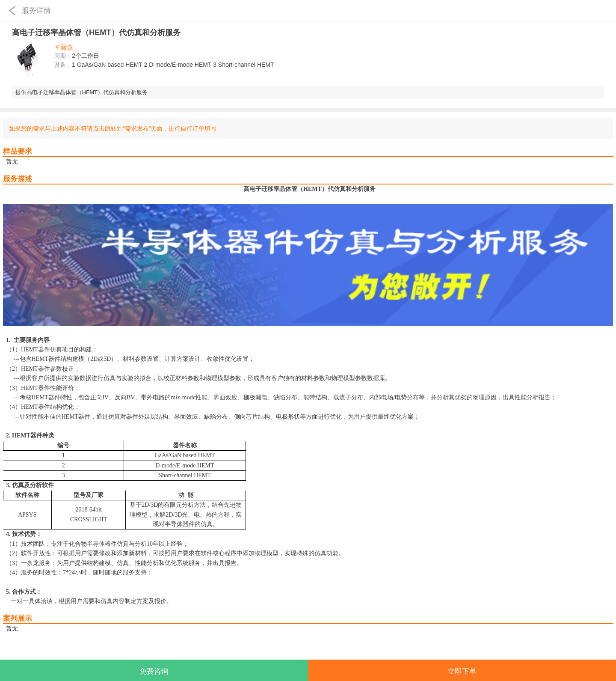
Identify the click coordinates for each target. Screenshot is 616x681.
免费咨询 (154, 671)
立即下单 (462, 671)
